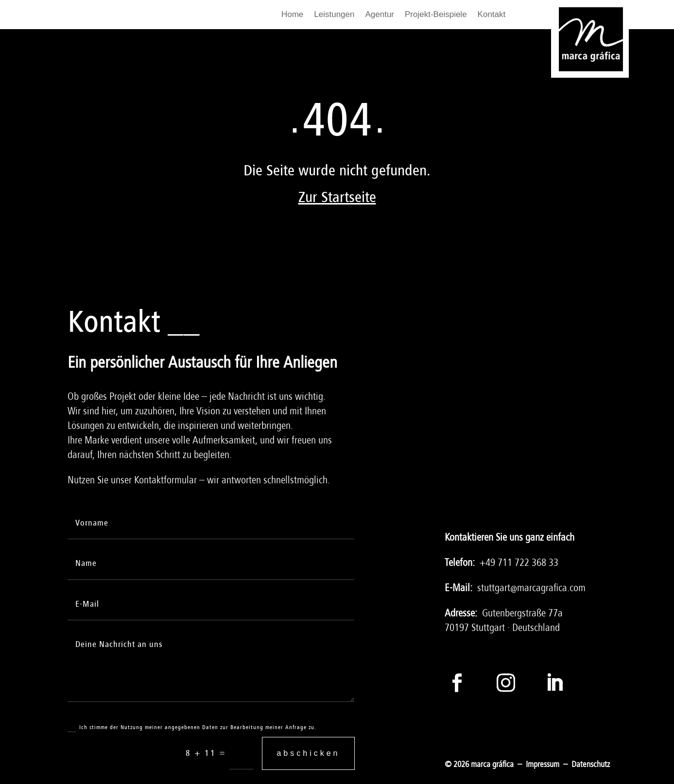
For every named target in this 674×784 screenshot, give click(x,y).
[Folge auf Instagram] (506, 682)
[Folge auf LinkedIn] (554, 682)
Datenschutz (591, 764)
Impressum (543, 764)
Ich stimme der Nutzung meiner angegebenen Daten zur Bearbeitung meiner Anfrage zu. (192, 728)
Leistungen (334, 15)
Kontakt (492, 15)
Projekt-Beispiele (436, 15)
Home (292, 15)
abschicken (308, 753)
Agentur (380, 15)
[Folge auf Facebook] (457, 682)
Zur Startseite (337, 197)
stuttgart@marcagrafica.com (531, 588)
